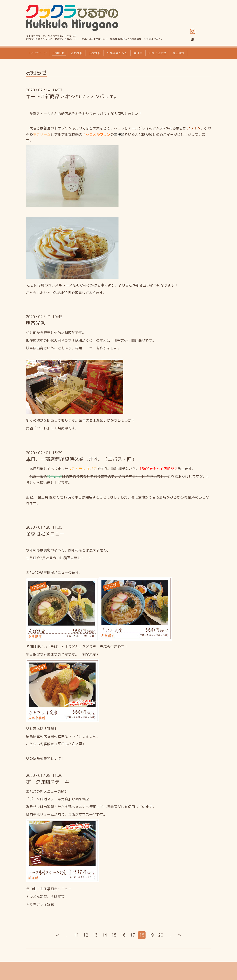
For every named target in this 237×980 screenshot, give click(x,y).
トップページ (38, 53)
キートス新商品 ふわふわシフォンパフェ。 (72, 96)
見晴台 (138, 53)
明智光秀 (36, 323)
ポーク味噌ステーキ (48, 782)
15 (114, 935)
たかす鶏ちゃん (117, 53)
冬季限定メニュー (45, 534)
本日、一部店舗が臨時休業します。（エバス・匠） (81, 459)
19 (151, 935)
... (67, 935)
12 (86, 935)
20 (161, 935)
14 (104, 935)
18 (142, 935)
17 (133, 935)
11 (76, 935)
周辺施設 (178, 53)
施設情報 (95, 53)
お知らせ (59, 53)
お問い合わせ (157, 53)
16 (123, 935)
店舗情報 (77, 53)
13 (95, 935)
